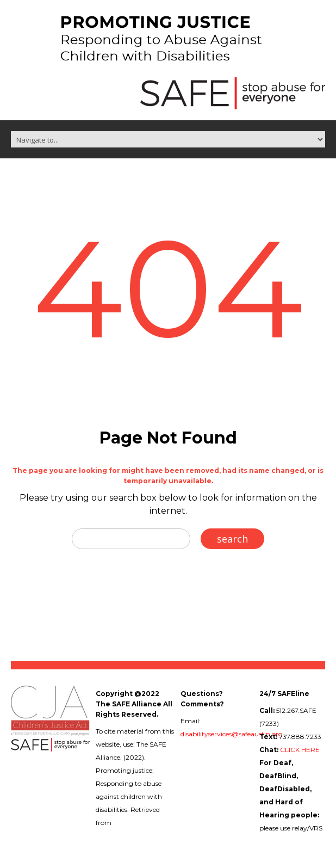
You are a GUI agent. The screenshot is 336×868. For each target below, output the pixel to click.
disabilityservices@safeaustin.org (232, 734)
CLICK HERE (300, 750)
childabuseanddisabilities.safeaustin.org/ (158, 836)
